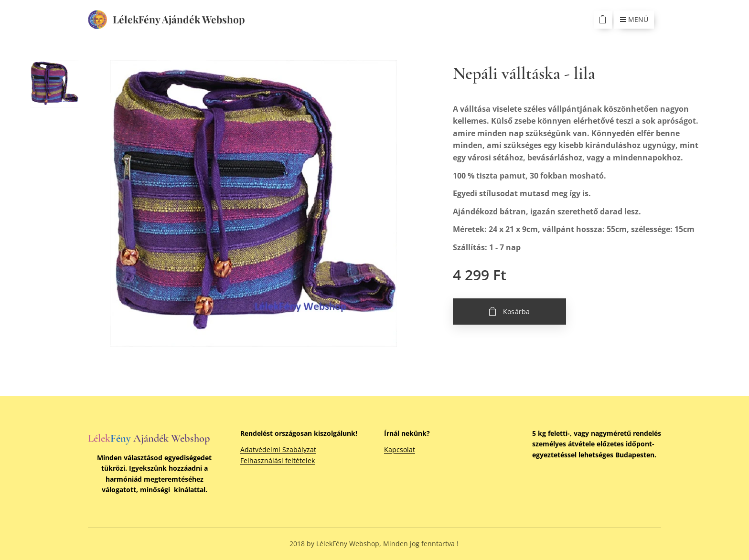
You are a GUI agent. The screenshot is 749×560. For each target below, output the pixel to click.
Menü (634, 19)
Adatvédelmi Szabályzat (278, 449)
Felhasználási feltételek (278, 460)
